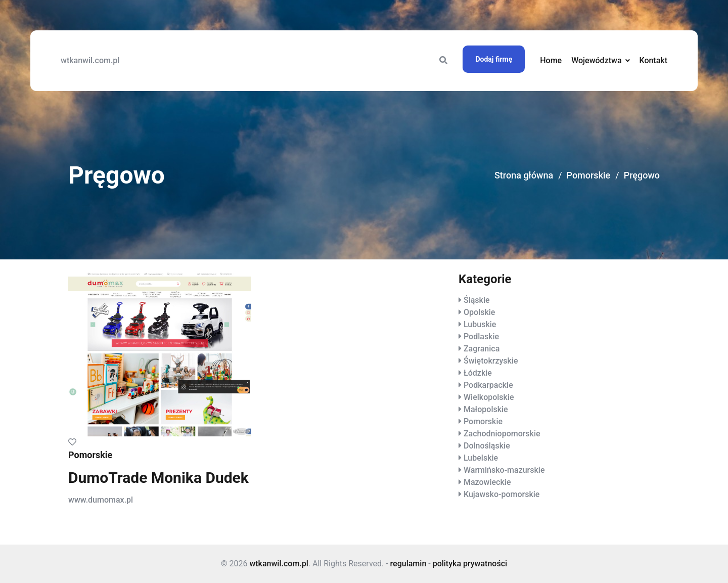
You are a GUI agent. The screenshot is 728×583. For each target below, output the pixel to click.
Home (551, 60)
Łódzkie (478, 373)
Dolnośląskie (487, 446)
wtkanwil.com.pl (90, 60)
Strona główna (524, 175)
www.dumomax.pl (101, 500)
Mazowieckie (487, 482)
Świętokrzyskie (491, 361)
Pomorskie (589, 175)
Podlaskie (481, 337)
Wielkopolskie (489, 397)
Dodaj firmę (494, 59)
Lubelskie (481, 458)
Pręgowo (642, 175)
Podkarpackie (488, 385)
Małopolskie (486, 409)
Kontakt (653, 60)
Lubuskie (480, 324)
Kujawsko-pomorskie (502, 494)
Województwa (596, 60)
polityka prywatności (470, 564)
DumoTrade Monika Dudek (158, 478)
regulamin (408, 564)
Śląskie (477, 300)
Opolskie (479, 312)
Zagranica (482, 349)
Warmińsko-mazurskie (504, 470)
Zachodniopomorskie (502, 434)
